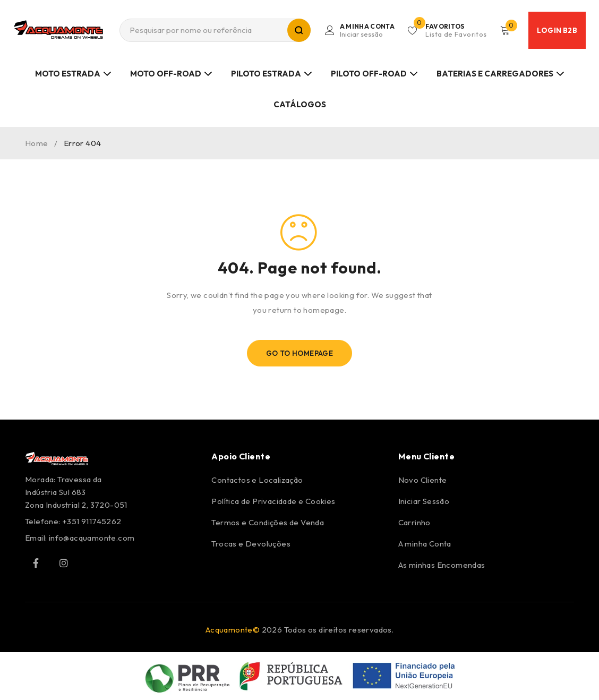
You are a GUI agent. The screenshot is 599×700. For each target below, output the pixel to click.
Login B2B (557, 30)
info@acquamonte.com (92, 538)
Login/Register (366, 30)
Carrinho (414, 522)
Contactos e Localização (257, 480)
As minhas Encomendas (442, 565)
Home (37, 143)
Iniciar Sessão (424, 501)
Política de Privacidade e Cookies (273, 501)
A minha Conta (425, 544)
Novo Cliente (423, 480)
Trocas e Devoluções (251, 544)
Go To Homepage (300, 353)
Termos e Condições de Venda (268, 522)
